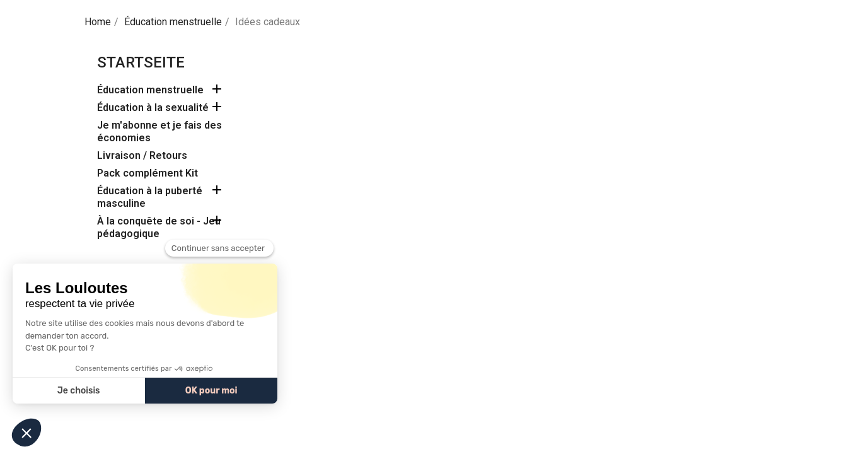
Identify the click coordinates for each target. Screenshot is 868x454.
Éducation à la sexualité (153, 108)
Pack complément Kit (148, 173)
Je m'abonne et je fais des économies (159, 131)
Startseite (141, 62)
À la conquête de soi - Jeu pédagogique (159, 227)
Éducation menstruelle (150, 90)
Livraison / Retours (142, 155)
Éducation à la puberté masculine (150, 197)
